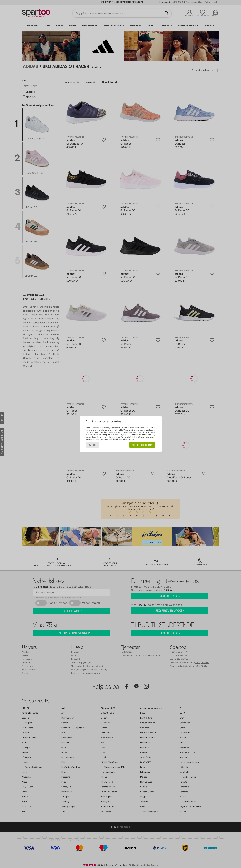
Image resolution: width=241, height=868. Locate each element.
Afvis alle (92, 445)
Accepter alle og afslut (143, 445)
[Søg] (166, 13)
